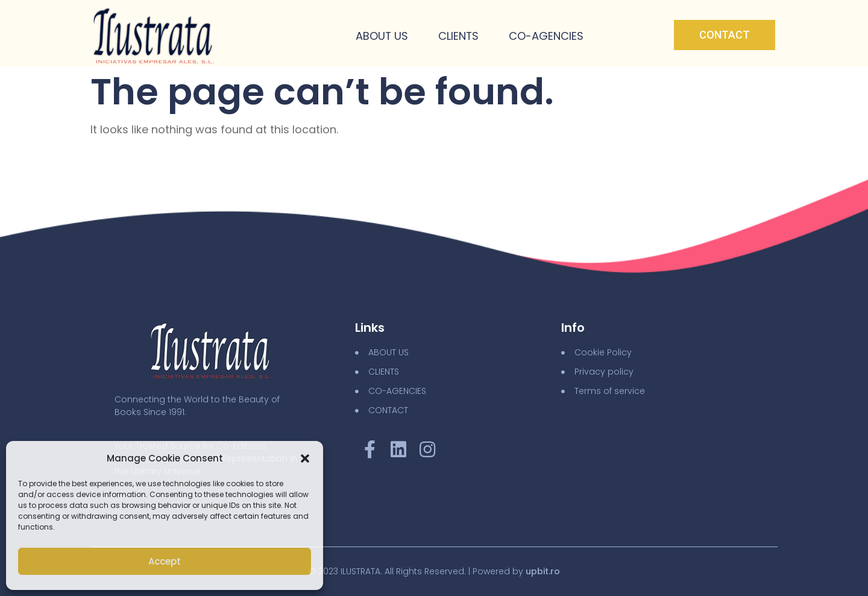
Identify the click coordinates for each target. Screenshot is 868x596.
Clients (458, 36)
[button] (305, 458)
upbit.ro (543, 571)
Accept (165, 561)
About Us (381, 36)
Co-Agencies (546, 36)
